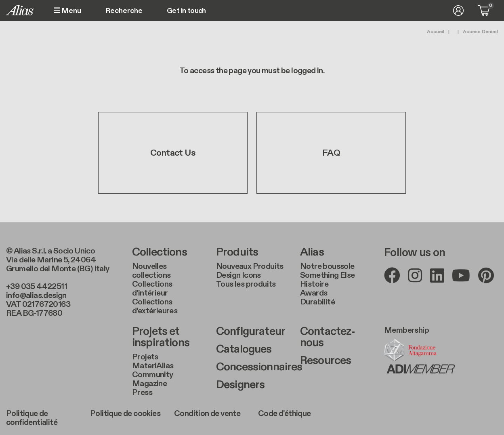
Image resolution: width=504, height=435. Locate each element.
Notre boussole (327, 266)
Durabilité (317, 302)
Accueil (436, 32)
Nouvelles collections (151, 271)
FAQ (331, 153)
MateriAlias (153, 366)
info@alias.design (36, 296)
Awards (314, 293)
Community (153, 375)
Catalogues (244, 349)
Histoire (314, 284)
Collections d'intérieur (152, 289)
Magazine (149, 384)
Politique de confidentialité (32, 418)
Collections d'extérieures (155, 306)
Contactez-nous (328, 337)
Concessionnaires (252, 367)
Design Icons (238, 275)
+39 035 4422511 (37, 287)
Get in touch (186, 11)
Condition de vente (207, 414)
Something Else (328, 275)
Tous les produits (246, 284)
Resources (325, 361)
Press (142, 393)
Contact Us (173, 153)
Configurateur (251, 332)
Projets (145, 357)
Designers (240, 385)
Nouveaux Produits (250, 266)
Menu (67, 11)
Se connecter (458, 11)
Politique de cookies (125, 414)
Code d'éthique (285, 414)
